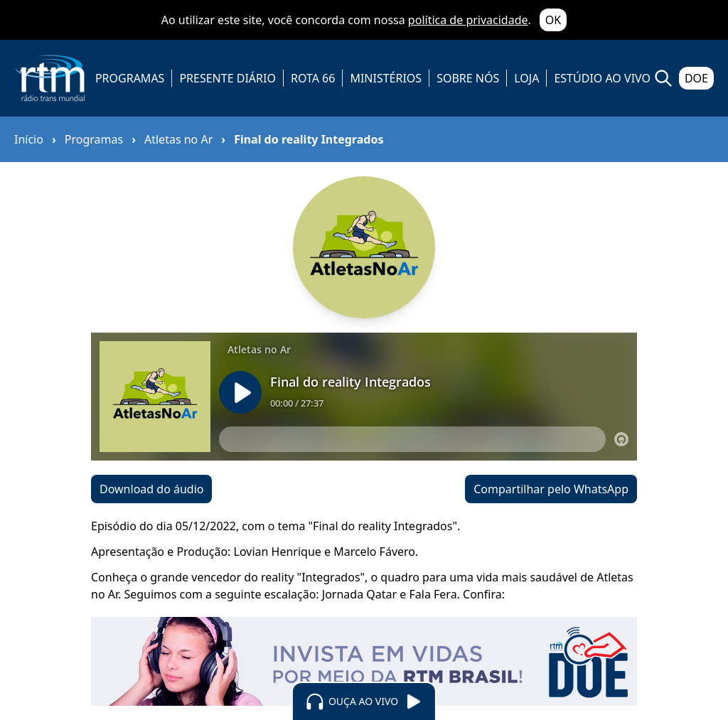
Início (29, 139)
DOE (696, 78)
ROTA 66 (313, 78)
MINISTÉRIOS (386, 78)
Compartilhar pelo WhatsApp (551, 489)
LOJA (526, 78)
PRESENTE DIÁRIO (227, 78)
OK (553, 20)
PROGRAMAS (130, 78)
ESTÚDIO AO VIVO (602, 78)
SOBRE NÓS (468, 78)
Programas (94, 139)
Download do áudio (151, 489)
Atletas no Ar (178, 139)
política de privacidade (468, 20)
